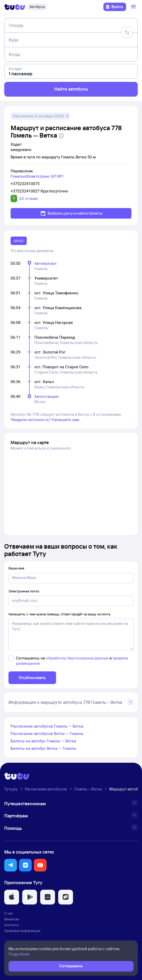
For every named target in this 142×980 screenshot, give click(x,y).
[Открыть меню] (134, 7)
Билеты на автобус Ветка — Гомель (43, 748)
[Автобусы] (37, 7)
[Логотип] (15, 7)
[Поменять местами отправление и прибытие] (127, 32)
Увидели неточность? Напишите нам (45, 420)
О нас (9, 913)
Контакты (12, 925)
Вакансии (12, 919)
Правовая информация (22, 931)
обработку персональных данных (77, 658)
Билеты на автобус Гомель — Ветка (43, 741)
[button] (11, 865)
